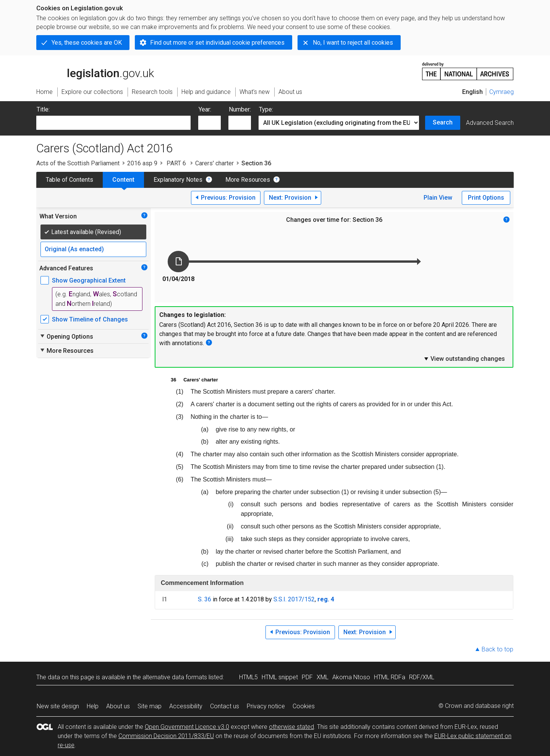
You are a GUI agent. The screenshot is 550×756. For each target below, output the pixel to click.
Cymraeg (501, 92)
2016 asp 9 (142, 163)
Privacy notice (266, 706)
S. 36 (205, 599)
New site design (58, 706)
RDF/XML (422, 677)
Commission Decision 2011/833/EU (166, 736)
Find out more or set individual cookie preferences (217, 43)
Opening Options (66, 336)
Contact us (225, 706)
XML (323, 677)
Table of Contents (70, 180)
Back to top (497, 649)
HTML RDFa (390, 677)
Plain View (438, 198)
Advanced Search (490, 123)
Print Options (486, 198)
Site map (150, 706)
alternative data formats (175, 677)
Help (93, 706)
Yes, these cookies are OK (87, 43)
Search (443, 122)
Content (123, 180)
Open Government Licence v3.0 (187, 727)
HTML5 (248, 677)
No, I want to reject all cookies (353, 43)
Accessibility (186, 706)
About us (118, 706)
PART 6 (176, 163)
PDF (307, 677)
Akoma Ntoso (351, 677)
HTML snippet (280, 677)
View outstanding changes (464, 359)
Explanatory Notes (178, 180)
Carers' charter (214, 163)
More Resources (248, 180)
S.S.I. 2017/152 (294, 599)
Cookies (304, 706)
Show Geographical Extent (89, 280)
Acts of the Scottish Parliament (78, 163)
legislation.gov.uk (95, 71)
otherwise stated (291, 727)
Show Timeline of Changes (90, 319)
